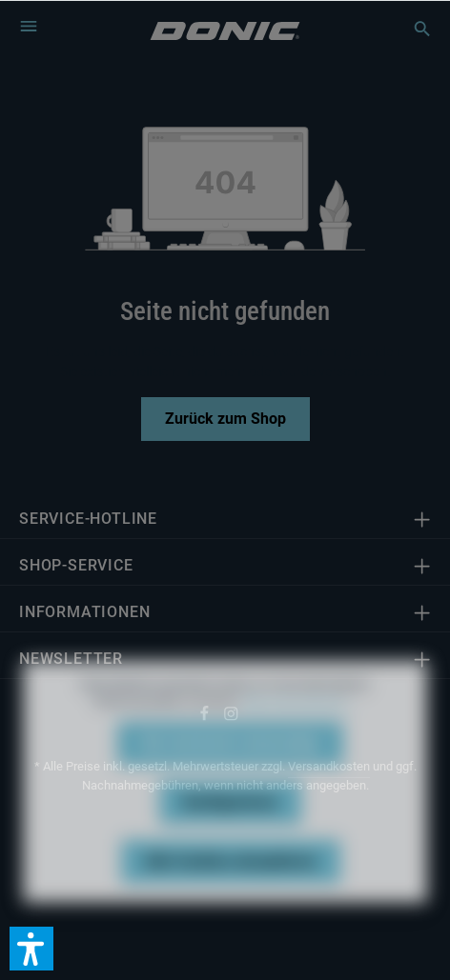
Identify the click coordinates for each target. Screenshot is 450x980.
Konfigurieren (230, 821)
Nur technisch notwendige (230, 762)
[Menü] (29, 26)
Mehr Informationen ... (299, 721)
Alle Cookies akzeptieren (231, 880)
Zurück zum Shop (225, 419)
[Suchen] (413, 29)
